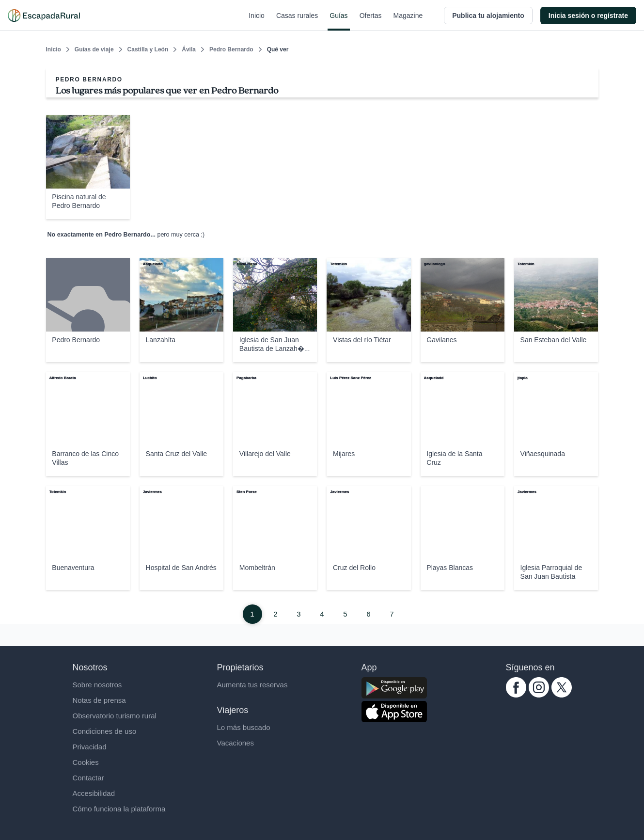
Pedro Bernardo (231, 49)
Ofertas (371, 21)
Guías (338, 21)
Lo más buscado (244, 727)
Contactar (88, 778)
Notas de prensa (99, 700)
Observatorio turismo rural (115, 716)
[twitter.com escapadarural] (562, 695)
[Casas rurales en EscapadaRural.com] (44, 16)
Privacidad (90, 747)
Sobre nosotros (97, 685)
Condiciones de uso (105, 731)
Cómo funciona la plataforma (119, 809)
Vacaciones (236, 743)
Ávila (189, 49)
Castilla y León (148, 49)
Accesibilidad (94, 793)
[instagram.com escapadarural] (539, 695)
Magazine (408, 21)
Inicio (257, 21)
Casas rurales (297, 21)
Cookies (86, 762)
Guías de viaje (94, 49)
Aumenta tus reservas (252, 685)
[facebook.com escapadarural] (516, 695)
